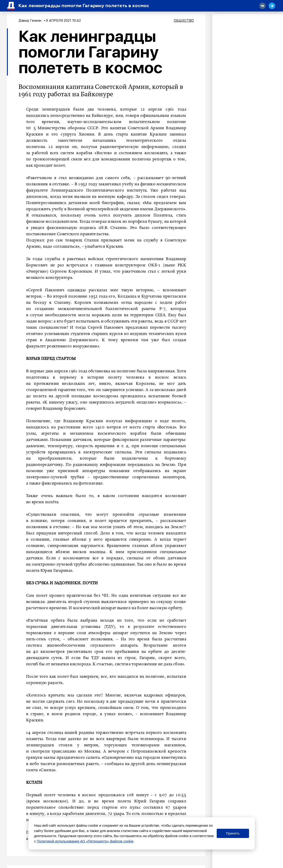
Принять (233, 833)
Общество (184, 21)
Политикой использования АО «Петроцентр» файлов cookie (85, 841)
